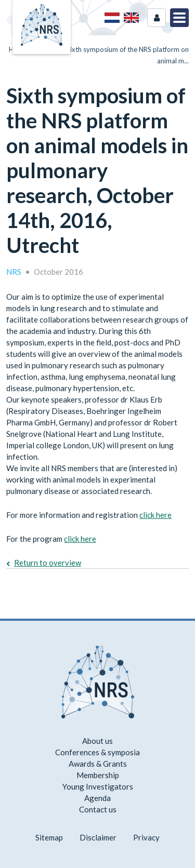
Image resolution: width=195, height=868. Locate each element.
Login (157, 18)
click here (155, 515)
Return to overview (48, 563)
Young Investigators (98, 786)
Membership (98, 775)
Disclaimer (98, 837)
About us (97, 741)
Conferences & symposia (97, 752)
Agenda (97, 798)
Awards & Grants (98, 764)
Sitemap (49, 837)
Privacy (146, 837)
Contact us (98, 809)
